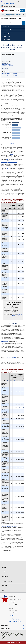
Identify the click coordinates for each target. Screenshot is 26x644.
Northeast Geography (7, 30)
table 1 (7, 159)
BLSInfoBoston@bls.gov (7, 65)
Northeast (4, 16)
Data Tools (5, 572)
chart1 (11, 154)
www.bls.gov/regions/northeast (8, 66)
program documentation (15, 359)
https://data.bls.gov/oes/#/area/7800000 (9, 162)
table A (2, 92)
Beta (3, 590)
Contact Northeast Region (15, 621)
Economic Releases (7, 581)
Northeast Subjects (6, 33)
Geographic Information (18, 14)
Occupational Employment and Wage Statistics (10, 76)
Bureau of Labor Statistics (7, 14)
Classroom (5, 586)
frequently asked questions (11, 357)
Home (3, 563)
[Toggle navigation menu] (22, 11)
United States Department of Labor (9, 6)
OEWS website (11, 360)
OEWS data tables (5, 341)
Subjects (4, 567)
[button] (23, 626)
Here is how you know (9, 3)
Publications (5, 576)
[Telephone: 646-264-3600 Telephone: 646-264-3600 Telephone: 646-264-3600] (18, 616)
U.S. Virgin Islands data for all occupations (10, 73)
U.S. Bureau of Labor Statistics (12, 11)
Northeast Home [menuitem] (6, 27)
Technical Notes (21, 345)
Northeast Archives (6, 36)
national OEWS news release (15, 316)
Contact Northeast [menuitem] (6, 39)
